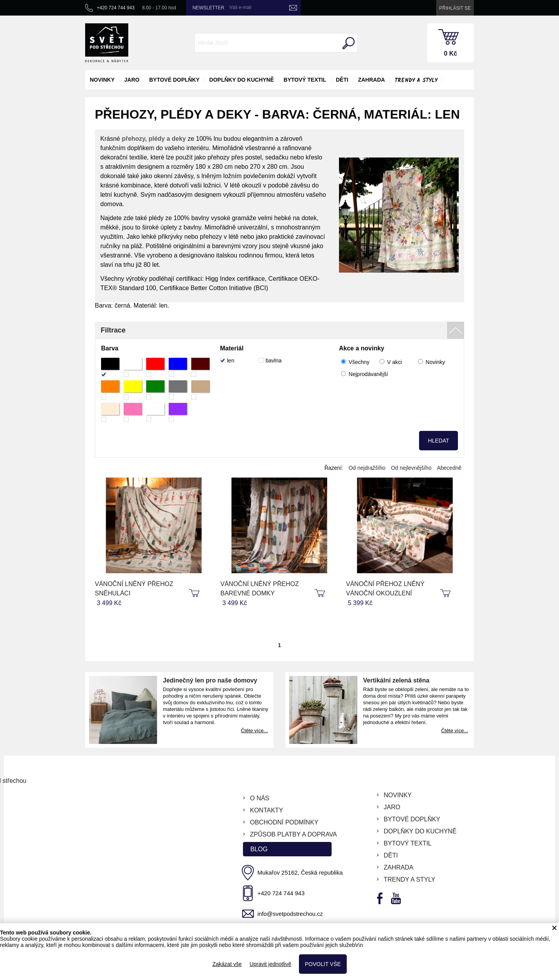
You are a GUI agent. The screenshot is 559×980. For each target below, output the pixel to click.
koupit (195, 593)
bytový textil (305, 80)
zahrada (371, 80)
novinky (102, 80)
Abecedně (449, 468)
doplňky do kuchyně (241, 80)
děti (342, 80)
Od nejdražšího (367, 468)
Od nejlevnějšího (411, 468)
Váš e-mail (240, 7)
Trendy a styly (416, 80)
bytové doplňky (175, 80)
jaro (132, 80)
